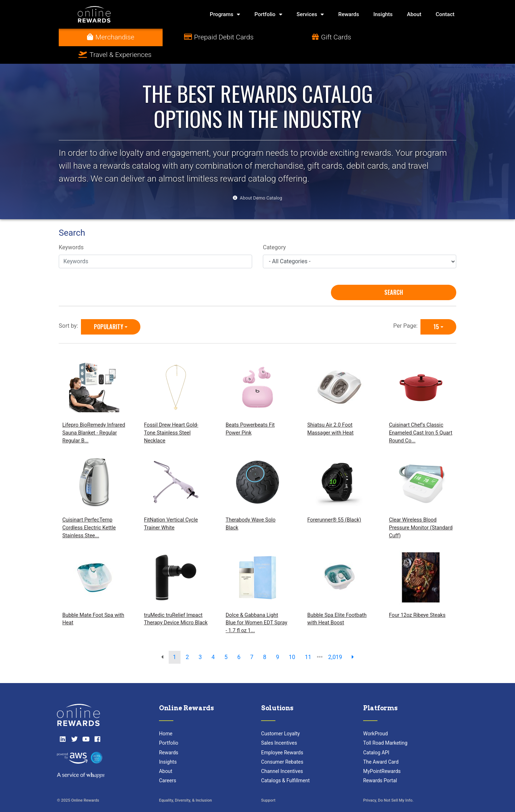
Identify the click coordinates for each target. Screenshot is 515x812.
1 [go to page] (175, 640)
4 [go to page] (213, 640)
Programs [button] (225, 15)
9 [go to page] (277, 640)
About (414, 14)
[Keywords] (155, 244)
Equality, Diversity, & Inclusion (186, 783)
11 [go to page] (308, 640)
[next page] (353, 640)
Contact (445, 14)
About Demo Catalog (261, 180)
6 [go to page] (239, 640)
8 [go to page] (264, 640)
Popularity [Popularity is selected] (109, 309)
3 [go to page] (200, 640)
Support (268, 783)
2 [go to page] (187, 640)
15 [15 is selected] (436, 309)
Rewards (348, 14)
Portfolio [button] (268, 15)
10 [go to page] (292, 640)
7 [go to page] (252, 640)
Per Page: (407, 308)
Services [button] (310, 15)
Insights (383, 14)
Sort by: (70, 308)
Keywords (71, 230)
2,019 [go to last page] (335, 640)
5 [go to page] (226, 640)
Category (274, 230)
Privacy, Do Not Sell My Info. (388, 783)
